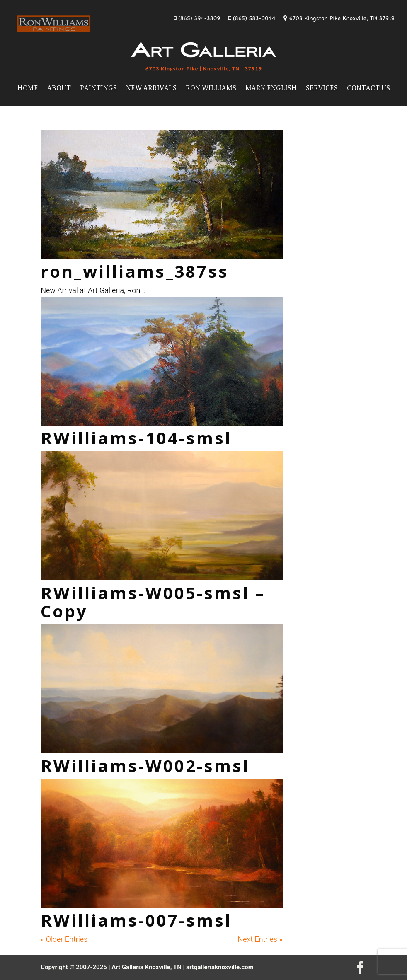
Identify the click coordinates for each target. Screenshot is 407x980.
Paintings (98, 88)
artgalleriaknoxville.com (220, 967)
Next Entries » (260, 939)
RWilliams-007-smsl (136, 920)
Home (28, 88)
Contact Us (368, 88)
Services (322, 88)
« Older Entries (64, 939)
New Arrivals (151, 88)
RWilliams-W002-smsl (145, 766)
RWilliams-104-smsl (136, 438)
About (59, 88)
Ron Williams (211, 88)
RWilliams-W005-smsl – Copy (153, 602)
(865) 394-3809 (197, 18)
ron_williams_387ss (135, 271)
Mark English (271, 88)
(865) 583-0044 (252, 18)
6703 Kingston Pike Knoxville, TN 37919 (339, 18)
